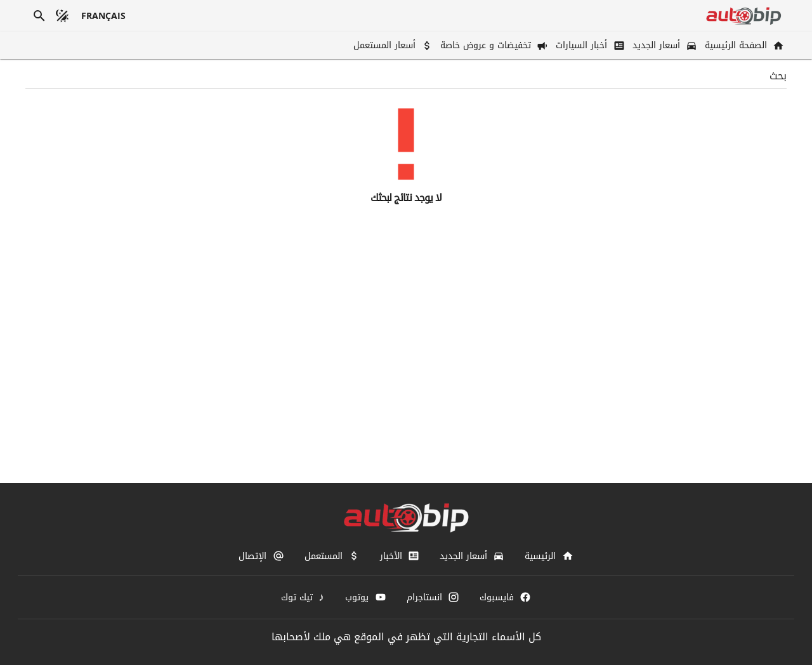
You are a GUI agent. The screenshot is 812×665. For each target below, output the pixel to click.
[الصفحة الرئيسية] (743, 45)
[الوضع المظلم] (62, 16)
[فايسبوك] (505, 597)
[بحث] (39, 16)
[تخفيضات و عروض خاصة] (493, 45)
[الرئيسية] (549, 556)
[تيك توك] (303, 597)
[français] (104, 16)
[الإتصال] (261, 556)
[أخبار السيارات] (589, 45)
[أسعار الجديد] (664, 45)
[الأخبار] (400, 556)
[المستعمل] (332, 556)
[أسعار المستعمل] (392, 45)
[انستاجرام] (433, 597)
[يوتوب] (365, 597)
